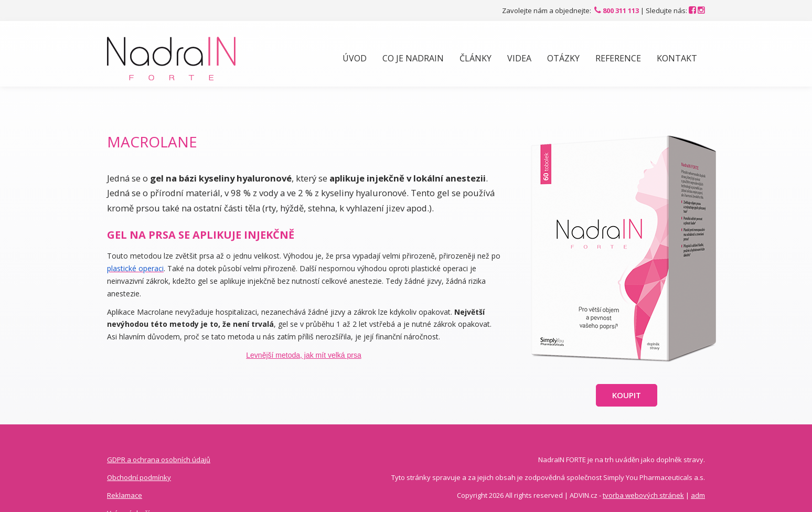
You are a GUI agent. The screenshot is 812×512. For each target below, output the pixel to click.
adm (698, 495)
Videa (519, 58)
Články (476, 58)
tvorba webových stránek (643, 495)
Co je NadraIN (413, 58)
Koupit (627, 395)
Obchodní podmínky (139, 477)
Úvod (355, 58)
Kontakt (677, 58)
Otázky (563, 58)
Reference (618, 58)
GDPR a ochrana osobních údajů (159, 460)
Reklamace (125, 495)
